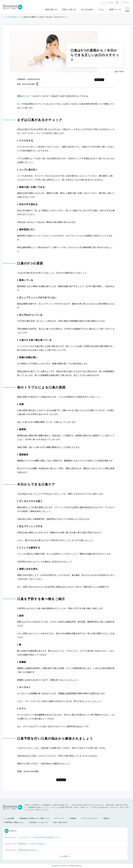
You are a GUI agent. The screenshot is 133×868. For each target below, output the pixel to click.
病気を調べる (51, 9)
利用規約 (73, 818)
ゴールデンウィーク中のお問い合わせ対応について (39, 837)
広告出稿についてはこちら (39, 822)
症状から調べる (69, 9)
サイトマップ (60, 818)
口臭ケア (29, 96)
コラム (101, 9)
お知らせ (11, 831)
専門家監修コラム (15, 17)
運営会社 (107, 818)
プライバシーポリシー (90, 818)
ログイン (126, 2)
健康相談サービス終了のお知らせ (32, 844)
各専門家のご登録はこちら (14, 822)
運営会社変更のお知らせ (28, 850)
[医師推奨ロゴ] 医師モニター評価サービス (35, 818)
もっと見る (64, 856)
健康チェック (115, 9)
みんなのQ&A (87, 9)
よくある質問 (9, 818)
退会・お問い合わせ (61, 822)
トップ (5, 17)
